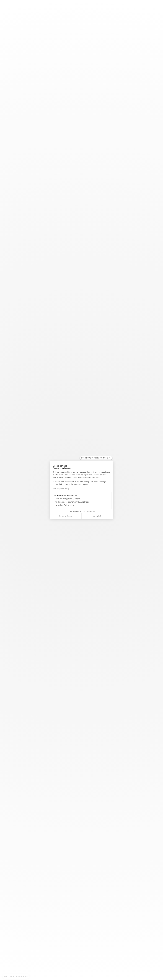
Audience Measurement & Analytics (72, 502)
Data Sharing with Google (67, 499)
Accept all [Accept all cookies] (97, 516)
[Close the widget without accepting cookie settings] (96, 458)
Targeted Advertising (65, 505)
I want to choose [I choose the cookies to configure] (66, 516)
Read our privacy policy (61, 489)
